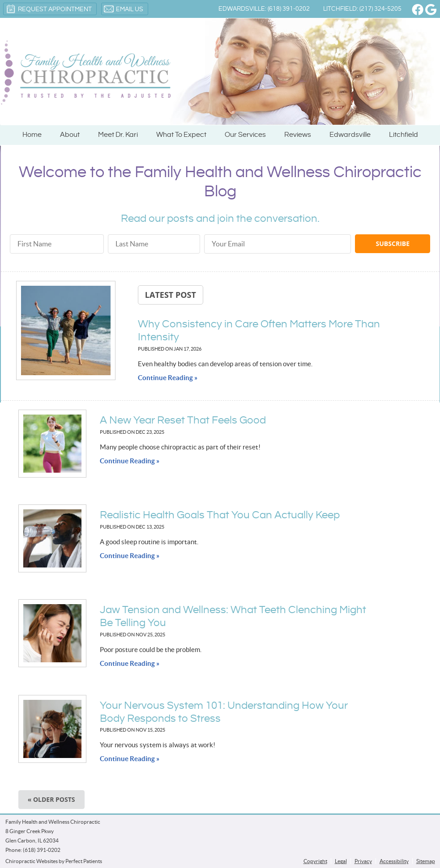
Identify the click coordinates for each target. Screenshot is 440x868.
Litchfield (404, 135)
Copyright (315, 861)
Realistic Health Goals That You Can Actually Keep (220, 515)
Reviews (298, 135)
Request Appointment (49, 9)
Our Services (245, 135)
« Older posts (51, 799)
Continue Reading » (168, 378)
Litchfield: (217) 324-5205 (362, 9)
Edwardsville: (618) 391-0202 (264, 9)
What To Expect (181, 135)
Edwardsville (350, 135)
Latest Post (171, 295)
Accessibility (394, 861)
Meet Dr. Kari (118, 135)
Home (32, 135)
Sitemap (426, 861)
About (70, 135)
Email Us (124, 9)
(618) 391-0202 (42, 850)
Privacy (363, 861)
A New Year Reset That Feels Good (183, 420)
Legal (341, 861)
